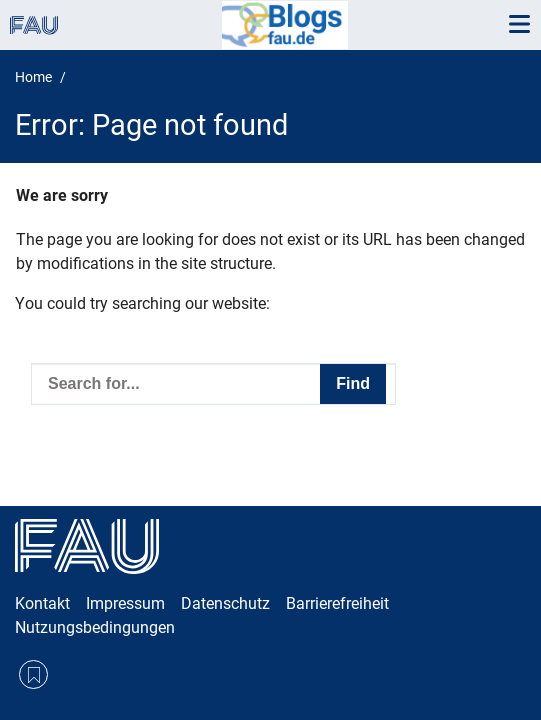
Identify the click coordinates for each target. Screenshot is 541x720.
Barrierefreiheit (337, 603)
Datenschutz (225, 603)
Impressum (125, 603)
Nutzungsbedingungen (95, 627)
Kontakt (42, 603)
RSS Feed (33, 674)
